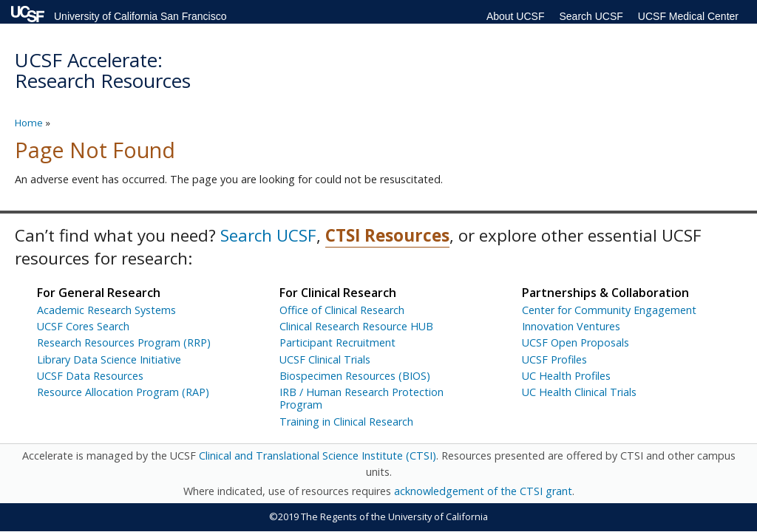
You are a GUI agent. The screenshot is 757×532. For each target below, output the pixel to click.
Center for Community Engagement (609, 310)
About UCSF (516, 16)
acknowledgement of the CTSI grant (483, 491)
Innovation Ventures (571, 326)
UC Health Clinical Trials (579, 392)
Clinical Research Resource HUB (356, 326)
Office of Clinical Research (342, 310)
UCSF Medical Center (688, 16)
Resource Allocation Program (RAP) (123, 392)
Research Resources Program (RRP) (124, 342)
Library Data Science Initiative (109, 359)
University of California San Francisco (140, 16)
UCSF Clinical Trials (325, 359)
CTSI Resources (387, 235)
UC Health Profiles (566, 376)
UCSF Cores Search (83, 326)
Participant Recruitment (337, 342)
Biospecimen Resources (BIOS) (355, 376)
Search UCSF (591, 16)
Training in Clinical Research (346, 422)
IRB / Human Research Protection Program (361, 398)
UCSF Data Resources (90, 376)
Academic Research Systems (106, 310)
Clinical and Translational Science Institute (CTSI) (318, 456)
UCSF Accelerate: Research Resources (103, 71)
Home (29, 123)
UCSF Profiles (554, 359)
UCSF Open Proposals (576, 342)
